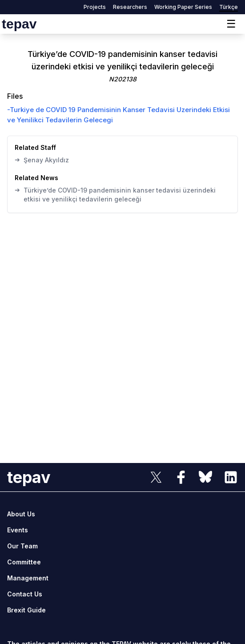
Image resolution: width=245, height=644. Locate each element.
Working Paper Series (183, 7)
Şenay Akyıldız (42, 160)
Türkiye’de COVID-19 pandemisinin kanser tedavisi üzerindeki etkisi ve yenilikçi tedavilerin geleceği (115, 194)
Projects (95, 7)
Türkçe (229, 7)
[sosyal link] (156, 477)
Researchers (130, 7)
